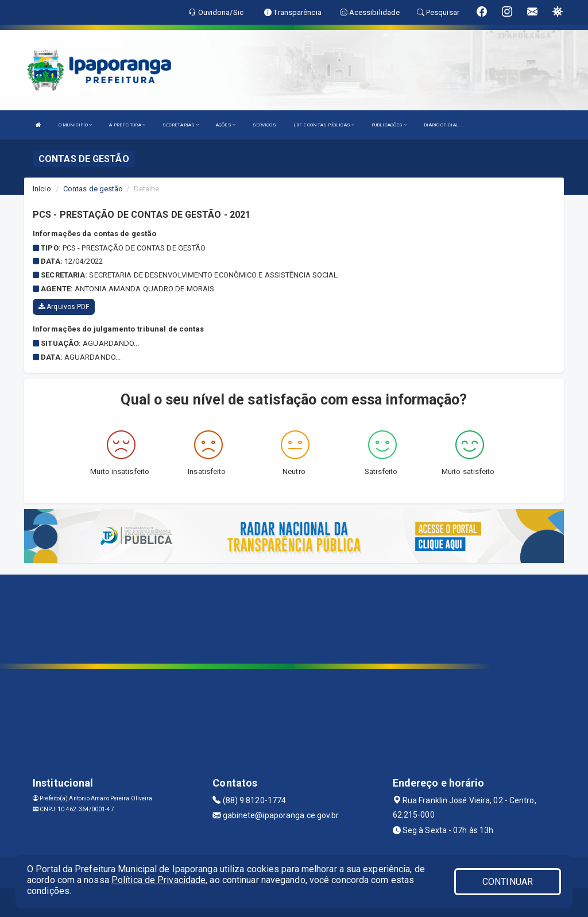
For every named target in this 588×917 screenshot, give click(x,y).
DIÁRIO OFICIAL (441, 125)
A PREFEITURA (127, 125)
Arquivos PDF (64, 307)
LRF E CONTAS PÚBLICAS (324, 125)
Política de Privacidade (158, 880)
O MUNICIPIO (75, 125)
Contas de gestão (93, 189)
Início (42, 189)
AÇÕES (226, 125)
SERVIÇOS (264, 125)
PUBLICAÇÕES (389, 125)
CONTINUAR (508, 882)
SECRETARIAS (181, 125)
